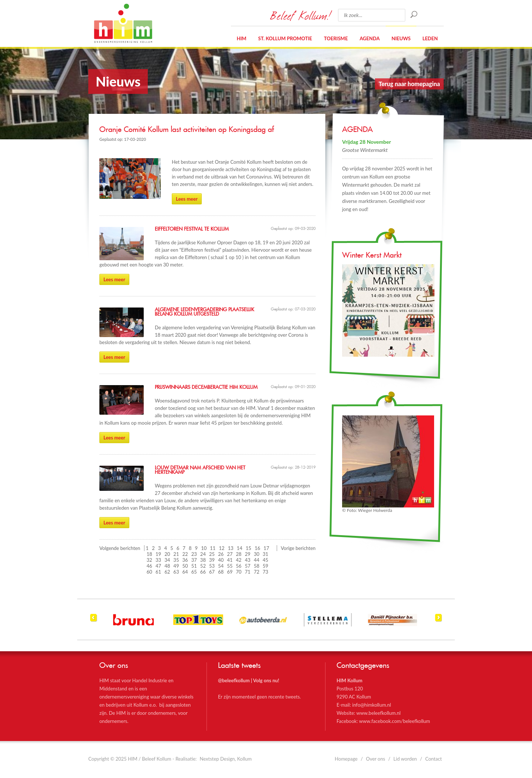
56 (239, 566)
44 (257, 560)
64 (185, 572)
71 (248, 572)
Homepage (346, 759)
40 (221, 560)
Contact (434, 759)
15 (248, 548)
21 (176, 554)
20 (167, 554)
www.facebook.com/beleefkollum (395, 721)
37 (194, 560)
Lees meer (187, 199)
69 (230, 572)
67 (212, 572)
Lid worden (405, 759)
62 (167, 572)
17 (266, 548)
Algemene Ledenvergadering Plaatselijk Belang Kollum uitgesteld (204, 312)
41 (230, 560)
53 (212, 566)
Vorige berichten (298, 548)
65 (194, 572)
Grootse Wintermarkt (365, 150)
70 (239, 572)
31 (265, 554)
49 (176, 566)
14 (240, 548)
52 (203, 566)
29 (248, 554)
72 (257, 572)
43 (248, 560)
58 (257, 566)
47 (158, 566)
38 (203, 560)
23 (194, 554)
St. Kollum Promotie (285, 38)
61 (158, 572)
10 (204, 548)
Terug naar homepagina (409, 84)
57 (248, 566)
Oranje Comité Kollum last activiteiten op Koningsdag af (187, 130)
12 (222, 548)
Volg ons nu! (266, 680)
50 (185, 566)
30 (257, 554)
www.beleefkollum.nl (378, 713)
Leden (430, 38)
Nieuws (401, 38)
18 (149, 554)
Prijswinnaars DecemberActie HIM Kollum (206, 387)
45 (265, 560)
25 (212, 554)
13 (231, 548)
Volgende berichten (120, 548)
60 (149, 572)
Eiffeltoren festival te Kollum (192, 229)
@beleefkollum (234, 680)
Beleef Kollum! (300, 15)
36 (185, 560)
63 (176, 572)
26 (221, 554)
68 (221, 572)
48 (167, 566)
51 (194, 566)
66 (203, 572)
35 (176, 560)
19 (158, 554)
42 (239, 560)
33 (158, 560)
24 (203, 554)
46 (149, 566)
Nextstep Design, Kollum (226, 759)
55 (230, 566)
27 (230, 554)
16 (257, 548)
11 (213, 548)
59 (265, 566)
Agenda (369, 38)
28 (239, 554)
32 (149, 560)
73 (265, 572)
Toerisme (336, 38)
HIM (123, 23)
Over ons (376, 759)
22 (185, 554)
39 (212, 560)
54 (221, 566)
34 (167, 560)
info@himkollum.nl (371, 705)
